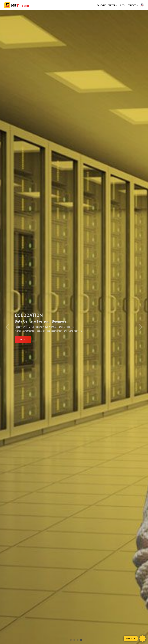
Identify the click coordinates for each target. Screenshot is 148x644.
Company (101, 5)
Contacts (133, 5)
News (123, 5)
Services (113, 5)
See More (23, 340)
